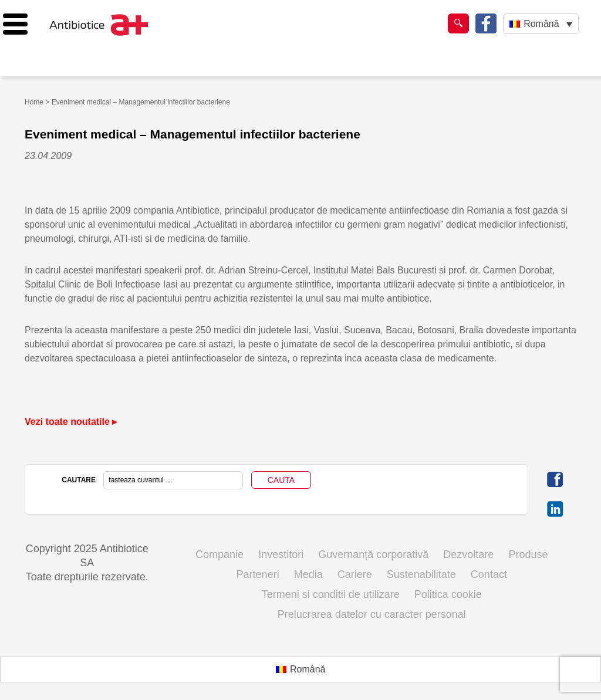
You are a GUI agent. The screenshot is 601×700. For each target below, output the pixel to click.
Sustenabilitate (421, 574)
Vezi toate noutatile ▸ (71, 422)
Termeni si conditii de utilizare (331, 594)
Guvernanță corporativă (373, 554)
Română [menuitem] (541, 24)
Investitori (281, 554)
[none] (541, 24)
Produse (528, 554)
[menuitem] (541, 24)
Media (308, 574)
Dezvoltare (468, 554)
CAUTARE (79, 480)
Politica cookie (448, 594)
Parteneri (258, 574)
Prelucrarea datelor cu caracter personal (372, 614)
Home (34, 102)
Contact (489, 574)
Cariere (355, 574)
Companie (220, 554)
